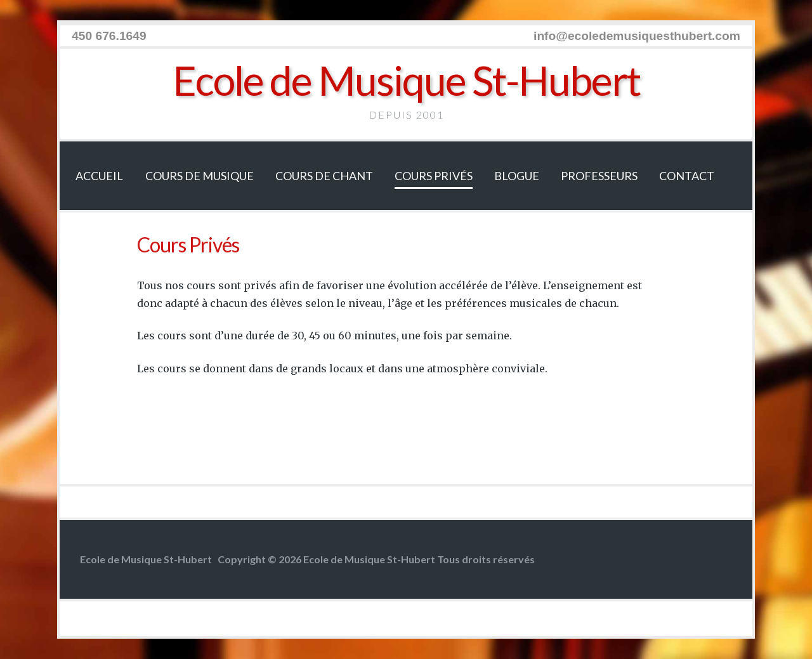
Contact (687, 176)
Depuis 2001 (406, 114)
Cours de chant (324, 176)
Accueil (99, 176)
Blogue (517, 176)
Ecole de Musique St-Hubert (406, 80)
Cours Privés (434, 176)
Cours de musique (200, 176)
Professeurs (599, 176)
